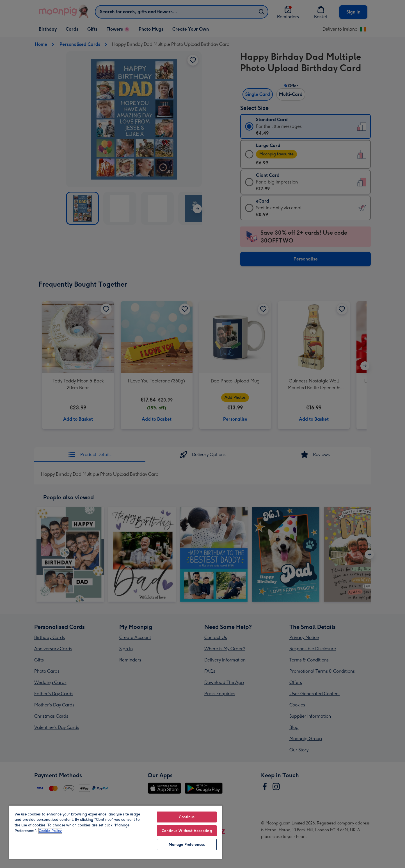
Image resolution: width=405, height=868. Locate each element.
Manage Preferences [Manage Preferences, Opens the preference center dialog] (187, 845)
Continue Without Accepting (187, 831)
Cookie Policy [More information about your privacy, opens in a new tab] (50, 831)
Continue (187, 817)
